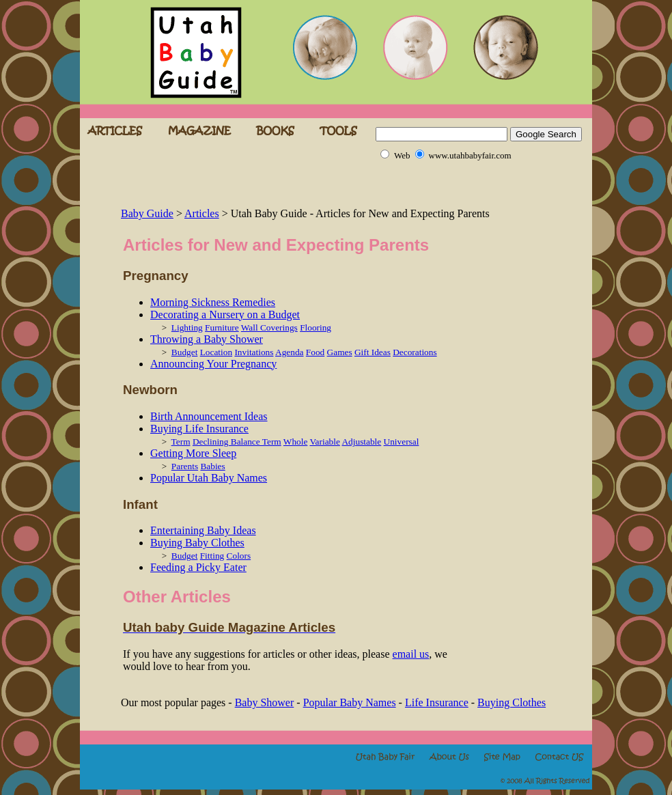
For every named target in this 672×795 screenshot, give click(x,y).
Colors (239, 556)
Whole (296, 442)
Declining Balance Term (237, 442)
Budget (185, 352)
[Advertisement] (281, 184)
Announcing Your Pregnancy (213, 364)
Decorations (415, 352)
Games (340, 352)
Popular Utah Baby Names (209, 478)
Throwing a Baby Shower (207, 339)
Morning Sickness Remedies (213, 302)
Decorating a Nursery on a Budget (225, 315)
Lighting (187, 327)
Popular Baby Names (350, 702)
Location (216, 352)
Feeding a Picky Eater (198, 567)
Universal (402, 442)
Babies (212, 466)
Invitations (254, 352)
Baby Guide (147, 213)
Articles (202, 213)
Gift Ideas (373, 352)
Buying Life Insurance (199, 429)
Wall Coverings (269, 327)
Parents (185, 466)
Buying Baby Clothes (197, 543)
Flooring (316, 327)
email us (411, 654)
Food (315, 352)
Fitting (212, 556)
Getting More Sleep (193, 453)
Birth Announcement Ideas (209, 416)
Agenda (289, 352)
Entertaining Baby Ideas (203, 530)
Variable (324, 442)
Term (181, 442)
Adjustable (361, 442)
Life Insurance (437, 702)
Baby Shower (265, 702)
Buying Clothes (512, 702)
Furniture (222, 327)
